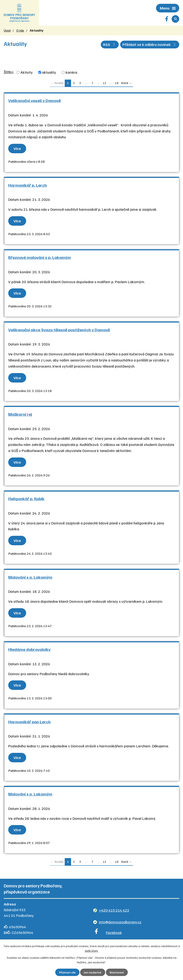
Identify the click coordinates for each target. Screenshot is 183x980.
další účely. (92, 950)
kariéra (71, 73)
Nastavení (117, 972)
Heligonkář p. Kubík (26, 499)
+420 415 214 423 (114, 911)
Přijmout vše (67, 972)
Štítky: (9, 73)
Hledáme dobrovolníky (29, 650)
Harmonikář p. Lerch (28, 186)
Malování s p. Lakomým (30, 578)
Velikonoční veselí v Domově (34, 101)
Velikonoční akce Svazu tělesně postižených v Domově (59, 331)
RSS (108, 45)
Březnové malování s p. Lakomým (40, 258)
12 (105, 84)
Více (18, 149)
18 (117, 84)
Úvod (7, 31)
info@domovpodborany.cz (120, 923)
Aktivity (27, 73)
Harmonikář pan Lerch (29, 723)
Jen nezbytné (93, 972)
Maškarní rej (20, 415)
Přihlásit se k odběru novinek (149, 45)
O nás (20, 31)
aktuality (49, 73)
